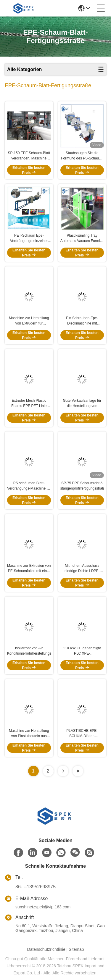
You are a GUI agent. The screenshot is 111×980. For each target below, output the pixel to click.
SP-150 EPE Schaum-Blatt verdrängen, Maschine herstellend (29, 156)
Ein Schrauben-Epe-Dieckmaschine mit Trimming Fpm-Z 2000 (82, 321)
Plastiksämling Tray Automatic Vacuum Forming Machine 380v (82, 238)
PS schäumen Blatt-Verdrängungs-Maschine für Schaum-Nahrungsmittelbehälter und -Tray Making (29, 486)
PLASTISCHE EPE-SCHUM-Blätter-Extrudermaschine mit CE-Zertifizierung (82, 734)
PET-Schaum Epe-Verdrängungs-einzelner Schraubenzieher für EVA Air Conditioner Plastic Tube (29, 238)
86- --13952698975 (36, 887)
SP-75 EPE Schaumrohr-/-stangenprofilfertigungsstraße (82, 486)
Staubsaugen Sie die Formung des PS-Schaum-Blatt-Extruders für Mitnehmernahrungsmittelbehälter (82, 156)
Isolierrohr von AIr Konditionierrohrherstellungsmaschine (29, 651)
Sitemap (76, 949)
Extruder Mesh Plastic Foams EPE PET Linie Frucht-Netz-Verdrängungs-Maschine (29, 403)
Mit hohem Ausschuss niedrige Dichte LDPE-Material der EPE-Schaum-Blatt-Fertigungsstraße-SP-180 (82, 569)
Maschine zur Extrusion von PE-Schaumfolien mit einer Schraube (29, 569)
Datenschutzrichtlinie (46, 949)
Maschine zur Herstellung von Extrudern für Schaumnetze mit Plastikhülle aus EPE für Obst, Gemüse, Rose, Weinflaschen (29, 321)
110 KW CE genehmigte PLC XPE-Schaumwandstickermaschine (82, 651)
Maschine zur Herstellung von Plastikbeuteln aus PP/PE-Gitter (29, 734)
